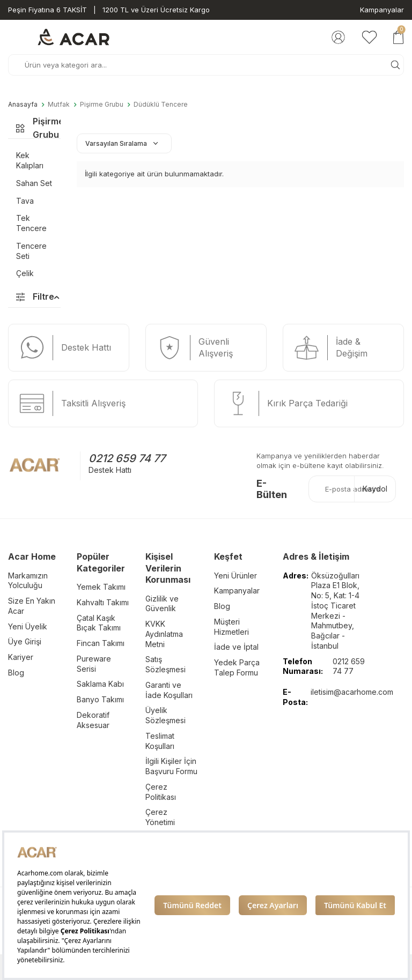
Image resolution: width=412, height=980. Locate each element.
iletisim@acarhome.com (352, 692)
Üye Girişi (25, 641)
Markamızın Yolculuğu (28, 581)
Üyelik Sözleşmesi (165, 715)
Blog (16, 673)
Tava (25, 201)
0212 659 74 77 (127, 458)
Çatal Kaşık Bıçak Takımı (99, 623)
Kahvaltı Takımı (103, 602)
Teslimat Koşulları (160, 741)
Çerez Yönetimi (160, 817)
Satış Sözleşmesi (165, 664)
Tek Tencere (31, 223)
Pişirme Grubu (102, 105)
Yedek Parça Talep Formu (237, 667)
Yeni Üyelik (28, 626)
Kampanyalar (382, 10)
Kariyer (21, 657)
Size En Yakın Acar (32, 606)
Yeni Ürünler (236, 576)
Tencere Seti (31, 251)
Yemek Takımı (101, 587)
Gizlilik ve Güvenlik (162, 604)
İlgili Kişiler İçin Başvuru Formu (171, 766)
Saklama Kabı (100, 684)
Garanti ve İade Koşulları (169, 690)
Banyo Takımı (100, 699)
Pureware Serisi (94, 664)
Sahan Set (34, 183)
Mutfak (59, 105)
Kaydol (375, 489)
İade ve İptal (236, 647)
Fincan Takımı (101, 643)
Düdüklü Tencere (161, 105)
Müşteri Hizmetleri (231, 627)
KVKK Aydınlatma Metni (164, 634)
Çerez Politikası (161, 792)
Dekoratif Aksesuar (93, 720)
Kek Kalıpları (30, 160)
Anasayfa (23, 105)
